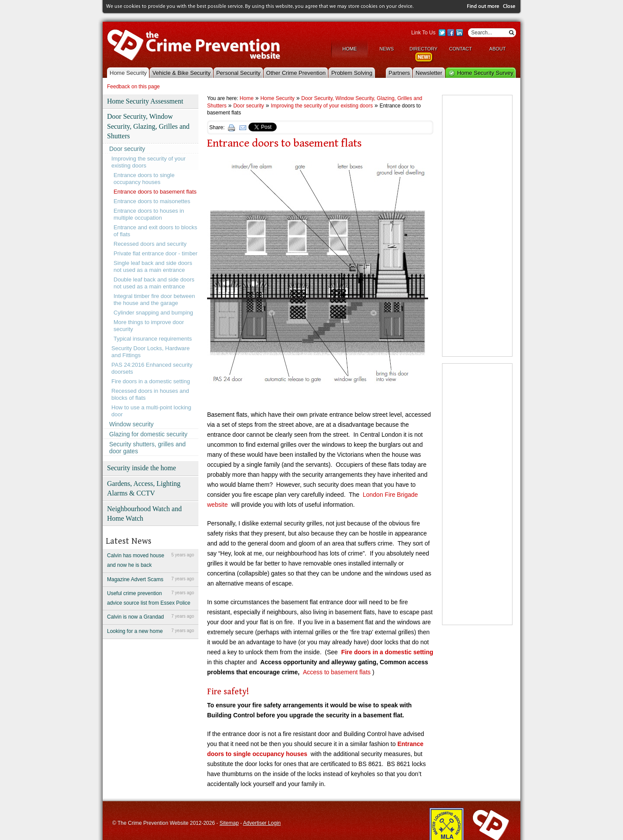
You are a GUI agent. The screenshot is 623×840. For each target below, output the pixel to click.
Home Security (128, 72)
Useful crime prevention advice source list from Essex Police (151, 597)
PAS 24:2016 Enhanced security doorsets (152, 368)
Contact (460, 48)
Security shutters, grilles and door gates (147, 447)
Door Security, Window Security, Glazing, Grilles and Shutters (148, 126)
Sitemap (229, 823)
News (387, 48)
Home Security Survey (485, 72)
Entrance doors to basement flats (155, 191)
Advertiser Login (262, 823)
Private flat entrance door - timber (156, 253)
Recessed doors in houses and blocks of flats (150, 394)
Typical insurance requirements (153, 338)
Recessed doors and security (150, 243)
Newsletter (429, 72)
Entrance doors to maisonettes (152, 201)
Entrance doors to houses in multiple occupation (149, 214)
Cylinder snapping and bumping (153, 312)
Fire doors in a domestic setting (151, 381)
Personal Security (238, 72)
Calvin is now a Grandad (151, 616)
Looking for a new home (151, 630)
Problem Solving (352, 72)
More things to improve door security (149, 325)
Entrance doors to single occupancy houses (144, 178)
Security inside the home (142, 467)
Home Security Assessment (145, 101)
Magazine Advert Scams (151, 578)
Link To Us (423, 32)
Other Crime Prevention (296, 72)
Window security (131, 424)
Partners (399, 72)
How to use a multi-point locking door (151, 410)
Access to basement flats (338, 672)
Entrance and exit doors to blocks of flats (155, 230)
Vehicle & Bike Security (181, 72)
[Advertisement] (477, 225)
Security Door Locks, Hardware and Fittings (151, 351)
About (498, 48)
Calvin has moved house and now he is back (151, 559)
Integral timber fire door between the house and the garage (154, 299)
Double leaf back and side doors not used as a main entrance (154, 283)
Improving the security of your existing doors (149, 162)
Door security (127, 148)
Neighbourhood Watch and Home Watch (144, 513)
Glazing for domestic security (148, 434)
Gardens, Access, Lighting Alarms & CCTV (144, 488)
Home (350, 48)
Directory (423, 48)
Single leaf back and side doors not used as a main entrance (153, 266)
